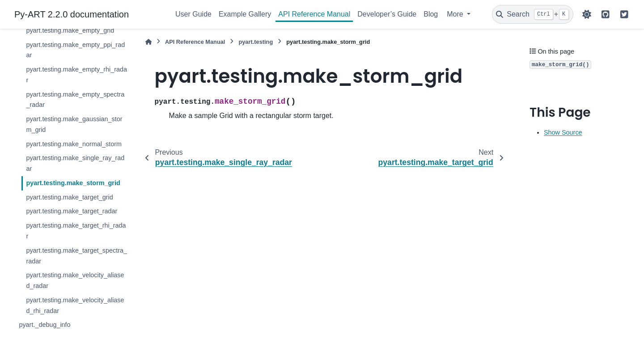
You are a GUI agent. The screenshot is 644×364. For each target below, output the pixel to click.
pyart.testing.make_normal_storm (74, 144)
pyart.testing (256, 42)
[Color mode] (587, 14)
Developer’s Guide (387, 14)
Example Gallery (245, 14)
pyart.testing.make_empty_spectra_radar (75, 100)
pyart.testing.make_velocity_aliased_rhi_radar (75, 305)
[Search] (533, 14)
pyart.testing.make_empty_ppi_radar (75, 50)
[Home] (148, 42)
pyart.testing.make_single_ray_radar (75, 163)
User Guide (193, 14)
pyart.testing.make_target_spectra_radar (76, 256)
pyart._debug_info (44, 325)
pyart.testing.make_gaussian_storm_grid (74, 124)
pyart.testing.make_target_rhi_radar (76, 231)
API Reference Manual (314, 14)
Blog (431, 14)
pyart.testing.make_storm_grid (73, 183)
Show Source (563, 132)
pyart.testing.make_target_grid (69, 197)
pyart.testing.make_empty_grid (70, 30)
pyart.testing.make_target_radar (72, 211)
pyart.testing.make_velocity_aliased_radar (75, 280)
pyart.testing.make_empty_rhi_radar (76, 75)
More (456, 14)
